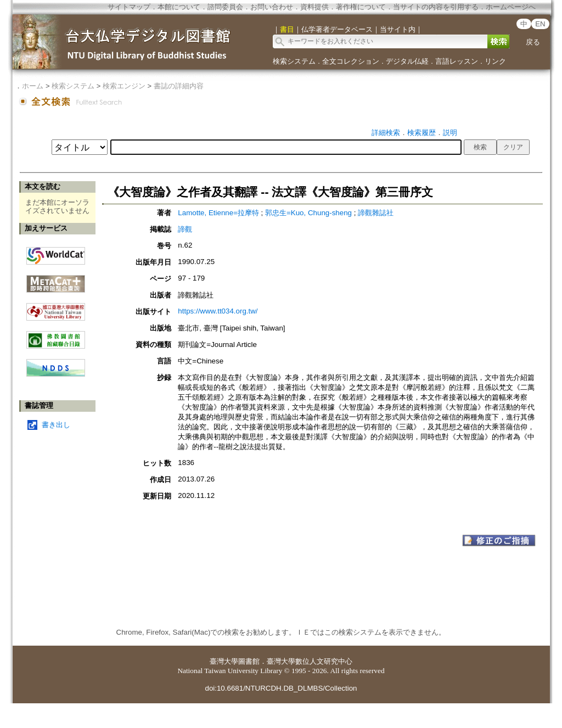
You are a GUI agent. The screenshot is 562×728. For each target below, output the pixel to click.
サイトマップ (129, 7)
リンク (495, 61)
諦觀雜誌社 (376, 213)
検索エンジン (124, 86)
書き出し (56, 425)
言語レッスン (457, 61)
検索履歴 (421, 133)
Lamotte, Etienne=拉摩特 (218, 213)
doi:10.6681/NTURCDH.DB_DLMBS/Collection (281, 688)
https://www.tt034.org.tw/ (218, 311)
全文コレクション (351, 61)
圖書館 (249, 661)
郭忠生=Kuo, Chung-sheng (308, 213)
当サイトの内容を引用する (436, 7)
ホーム (33, 86)
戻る (533, 42)
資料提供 (314, 7)
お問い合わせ (272, 7)
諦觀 (185, 229)
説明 (450, 133)
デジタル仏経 (407, 61)
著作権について (361, 7)
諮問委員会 (225, 7)
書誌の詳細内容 (179, 86)
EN (540, 24)
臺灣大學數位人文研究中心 (310, 661)
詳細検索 (386, 133)
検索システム (294, 61)
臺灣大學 (224, 661)
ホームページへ (511, 7)
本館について (179, 7)
